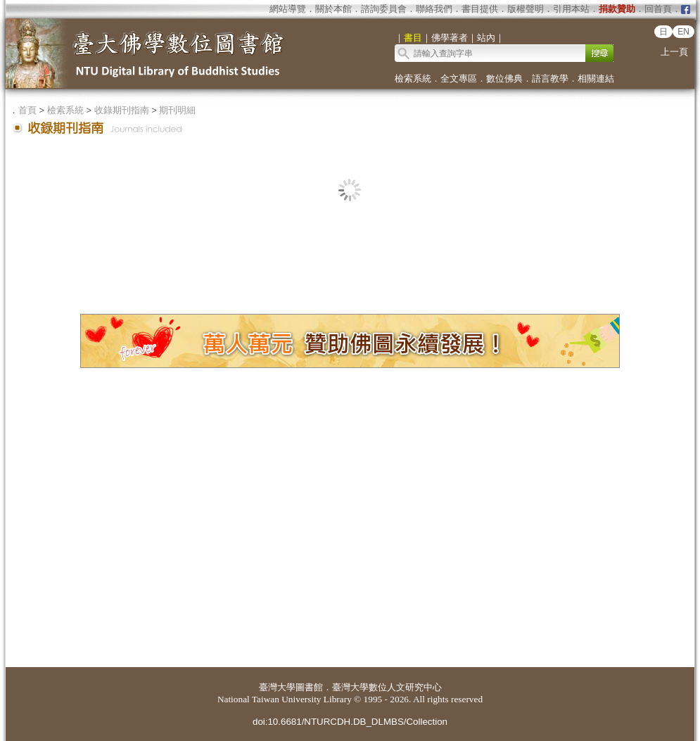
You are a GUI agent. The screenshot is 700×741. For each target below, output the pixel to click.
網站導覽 (288, 9)
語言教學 (550, 78)
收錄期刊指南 (122, 110)
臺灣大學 (277, 687)
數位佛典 (504, 78)
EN (683, 32)
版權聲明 (526, 9)
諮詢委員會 (384, 9)
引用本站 (571, 9)
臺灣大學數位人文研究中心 (387, 687)
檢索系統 (413, 78)
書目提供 (480, 9)
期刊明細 (177, 110)
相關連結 (596, 78)
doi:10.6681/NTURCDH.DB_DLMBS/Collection (350, 722)
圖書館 (309, 687)
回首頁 (658, 9)
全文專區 (459, 78)
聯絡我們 (434, 9)
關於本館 (333, 9)
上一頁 (674, 52)
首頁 (27, 110)
